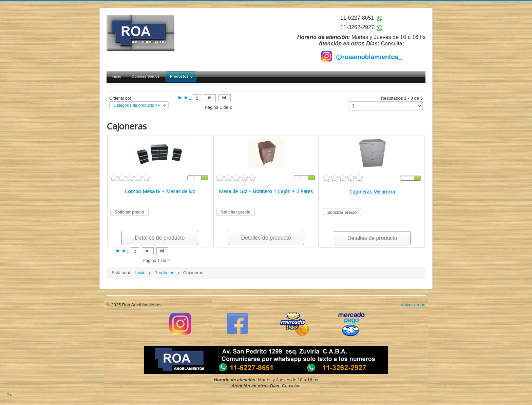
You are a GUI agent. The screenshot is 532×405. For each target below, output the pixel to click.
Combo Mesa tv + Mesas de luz (160, 191)
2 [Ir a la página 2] (197, 98)
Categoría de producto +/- (137, 105)
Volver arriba (413, 305)
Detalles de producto (160, 238)
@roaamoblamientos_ (369, 57)
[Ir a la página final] (224, 98)
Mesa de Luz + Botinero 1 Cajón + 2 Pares (266, 191)
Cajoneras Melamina (372, 192)
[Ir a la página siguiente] (210, 98)
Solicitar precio (129, 212)
